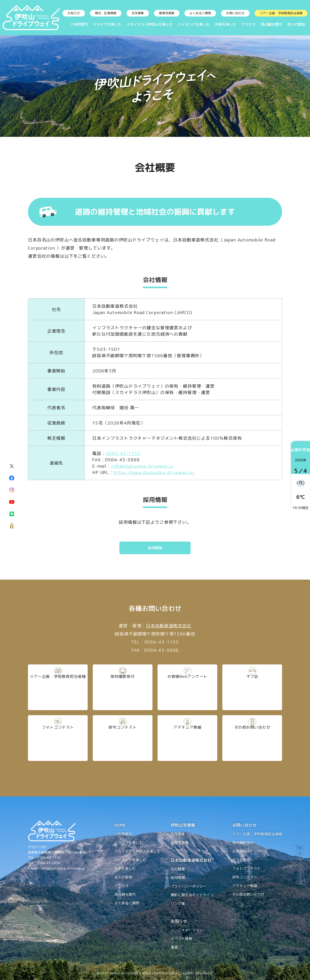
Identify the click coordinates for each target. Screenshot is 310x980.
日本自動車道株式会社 (169, 626)
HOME (120, 825)
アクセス (249, 24)
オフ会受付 (241, 860)
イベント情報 (181, 938)
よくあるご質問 (200, 13)
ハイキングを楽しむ (194, 24)
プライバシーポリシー (189, 886)
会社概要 (178, 869)
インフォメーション (187, 930)
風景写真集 (167, 13)
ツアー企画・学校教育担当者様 (281, 13)
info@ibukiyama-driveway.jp (142, 466)
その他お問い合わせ (252, 738)
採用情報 (155, 548)
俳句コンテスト (123, 738)
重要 (174, 947)
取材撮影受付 (122, 687)
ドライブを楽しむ (107, 24)
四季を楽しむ (226, 24)
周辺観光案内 (271, 24)
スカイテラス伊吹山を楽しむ (150, 24)
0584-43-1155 (123, 453)
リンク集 (178, 903)
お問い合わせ (235, 13)
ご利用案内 (79, 24)
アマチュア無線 (187, 738)
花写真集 (138, 13)
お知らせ (74, 13)
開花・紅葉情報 (106, 13)
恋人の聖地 (296, 24)
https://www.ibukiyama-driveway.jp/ (154, 472)
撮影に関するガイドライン (192, 895)
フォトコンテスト (58, 738)
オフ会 (252, 687)
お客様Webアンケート (187, 687)
